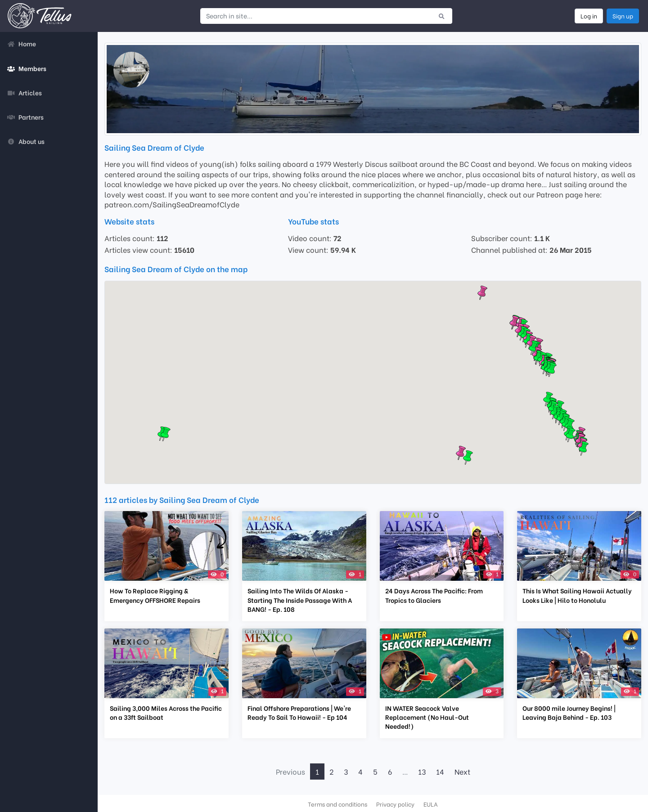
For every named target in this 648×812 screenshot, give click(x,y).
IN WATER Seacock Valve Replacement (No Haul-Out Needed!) (427, 717)
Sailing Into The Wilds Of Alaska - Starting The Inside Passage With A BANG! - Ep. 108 (300, 600)
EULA (431, 804)
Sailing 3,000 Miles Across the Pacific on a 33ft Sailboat (166, 713)
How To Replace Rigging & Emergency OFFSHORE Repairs (155, 595)
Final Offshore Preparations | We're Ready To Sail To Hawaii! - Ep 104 (299, 713)
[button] (552, 370)
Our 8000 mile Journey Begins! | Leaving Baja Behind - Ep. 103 (569, 713)
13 (422, 771)
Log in (589, 16)
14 (440, 771)
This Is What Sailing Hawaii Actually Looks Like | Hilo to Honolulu (577, 595)
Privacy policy (395, 804)
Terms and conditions (337, 804)
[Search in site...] (316, 16)
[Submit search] (442, 16)
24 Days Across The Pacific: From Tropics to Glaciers (434, 595)
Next (462, 771)
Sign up (623, 16)
